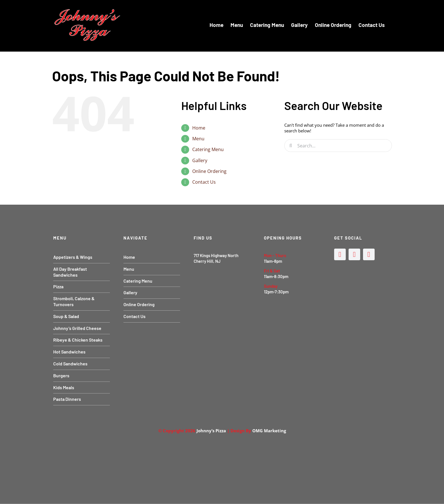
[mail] (369, 254)
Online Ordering (209, 171)
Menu (198, 139)
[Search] (291, 146)
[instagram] (354, 254)
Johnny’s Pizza (211, 431)
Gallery (200, 160)
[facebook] (340, 254)
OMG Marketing (269, 431)
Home (199, 128)
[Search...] (338, 146)
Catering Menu (208, 149)
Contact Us (204, 182)
